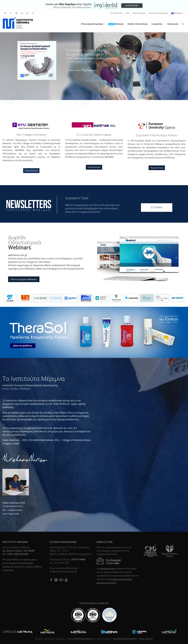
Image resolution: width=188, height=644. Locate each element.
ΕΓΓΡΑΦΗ (157, 207)
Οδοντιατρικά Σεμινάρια (92, 24)
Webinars (116, 24)
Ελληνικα (177, 13)
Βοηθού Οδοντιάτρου (138, 24)
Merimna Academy (158, 13)
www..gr (81, 639)
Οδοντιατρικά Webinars (24, 279)
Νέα (128, 13)
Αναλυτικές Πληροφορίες (82, 70)
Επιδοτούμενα (139, 13)
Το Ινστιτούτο (116, 13)
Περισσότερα (31, 170)
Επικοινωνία (173, 24)
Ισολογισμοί (104, 639)
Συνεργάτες (157, 24)
